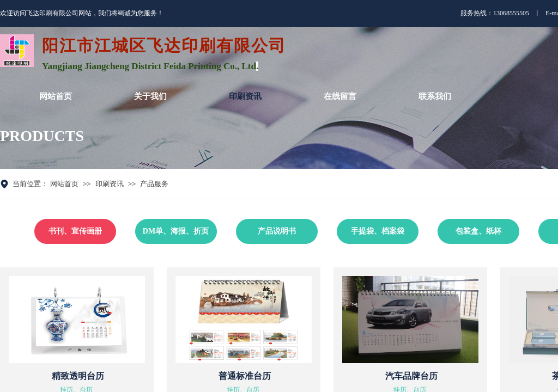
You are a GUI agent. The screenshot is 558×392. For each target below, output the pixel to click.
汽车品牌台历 (411, 376)
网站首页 (64, 184)
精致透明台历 (78, 376)
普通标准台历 (245, 376)
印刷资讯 (110, 184)
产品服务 (154, 184)
